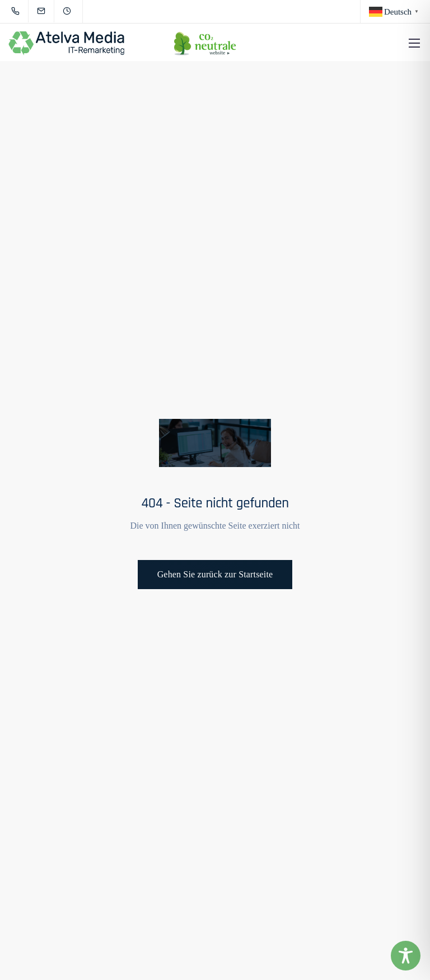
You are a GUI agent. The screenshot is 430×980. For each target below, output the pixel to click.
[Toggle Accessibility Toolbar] (406, 956)
